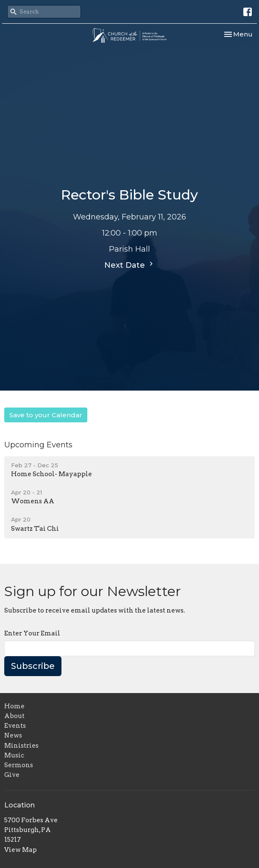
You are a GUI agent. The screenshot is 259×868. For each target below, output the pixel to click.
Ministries (21, 746)
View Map (21, 850)
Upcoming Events (38, 445)
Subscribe (33, 666)
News (13, 735)
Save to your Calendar (46, 415)
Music (14, 755)
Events (15, 726)
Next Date (130, 265)
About (14, 716)
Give (12, 775)
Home (14, 706)
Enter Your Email (32, 633)
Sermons (19, 765)
